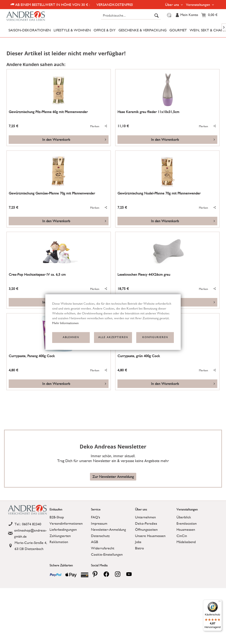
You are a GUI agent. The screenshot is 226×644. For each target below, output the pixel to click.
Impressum (99, 523)
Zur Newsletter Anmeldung (113, 477)
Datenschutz (100, 536)
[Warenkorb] (210, 15)
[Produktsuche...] (131, 15)
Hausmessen (186, 529)
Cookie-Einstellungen (107, 554)
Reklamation (59, 542)
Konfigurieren (155, 337)
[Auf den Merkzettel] (93, 126)
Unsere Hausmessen (150, 536)
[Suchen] (157, 15)
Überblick (184, 517)
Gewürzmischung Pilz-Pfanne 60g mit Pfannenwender (48, 112)
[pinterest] (95, 574)
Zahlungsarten (60, 536)
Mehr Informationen (65, 323)
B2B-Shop (57, 517)
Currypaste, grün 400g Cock (139, 356)
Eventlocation (187, 523)
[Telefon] (28, 524)
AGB (95, 542)
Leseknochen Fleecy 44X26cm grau (144, 274)
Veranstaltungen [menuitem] (199, 5)
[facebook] (106, 574)
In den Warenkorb (74, 139)
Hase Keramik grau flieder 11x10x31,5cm (148, 112)
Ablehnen (71, 337)
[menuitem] (131, 15)
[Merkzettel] (168, 15)
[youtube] (129, 574)
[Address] (28, 546)
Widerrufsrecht (103, 548)
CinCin (182, 536)
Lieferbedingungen (63, 529)
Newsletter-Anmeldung (108, 529)
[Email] (28, 533)
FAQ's (96, 517)
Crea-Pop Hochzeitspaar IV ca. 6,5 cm (37, 274)
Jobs (138, 542)
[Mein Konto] (187, 15)
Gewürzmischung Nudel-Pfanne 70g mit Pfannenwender (159, 193)
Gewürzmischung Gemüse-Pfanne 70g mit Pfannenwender (52, 193)
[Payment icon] (56, 575)
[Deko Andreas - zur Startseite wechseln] (33, 16)
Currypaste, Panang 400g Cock (32, 356)
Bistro (139, 548)
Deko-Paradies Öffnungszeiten (146, 527)
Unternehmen (145, 517)
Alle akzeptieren (113, 337)
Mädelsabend (186, 542)
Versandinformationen (66, 523)
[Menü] (220, 602)
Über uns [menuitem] (173, 5)
